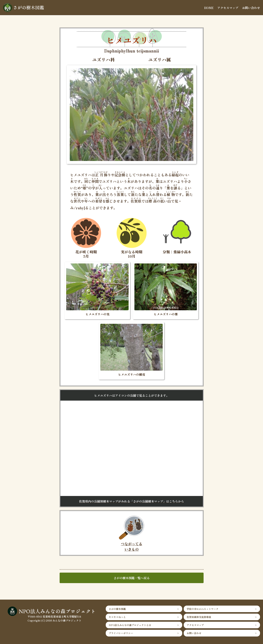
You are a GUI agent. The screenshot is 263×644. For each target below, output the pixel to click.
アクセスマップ (228, 8)
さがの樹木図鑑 (117, 609)
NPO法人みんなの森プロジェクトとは (130, 625)
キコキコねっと (117, 617)
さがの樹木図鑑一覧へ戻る (132, 578)
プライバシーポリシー (121, 633)
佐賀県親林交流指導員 (199, 617)
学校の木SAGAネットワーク (203, 609)
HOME (209, 8)
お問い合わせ (251, 8)
